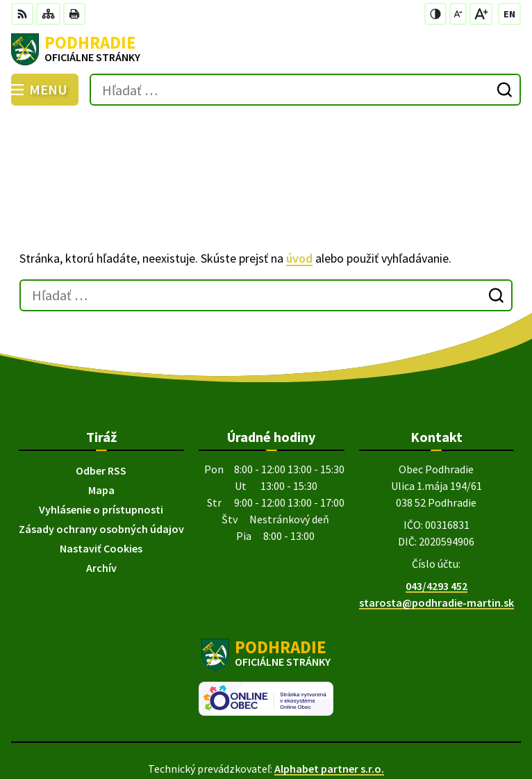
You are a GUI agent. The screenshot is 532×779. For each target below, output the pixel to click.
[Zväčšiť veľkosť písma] (481, 14)
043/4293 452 (437, 520)
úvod (299, 194)
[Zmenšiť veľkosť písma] (458, 14)
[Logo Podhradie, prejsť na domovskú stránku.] (266, 49)
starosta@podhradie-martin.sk (437, 537)
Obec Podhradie (305, 722)
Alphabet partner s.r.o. (329, 703)
